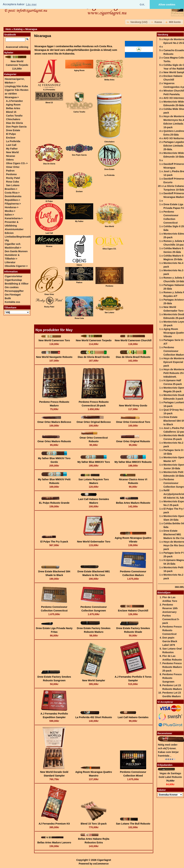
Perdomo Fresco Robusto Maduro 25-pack (172, 667)
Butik (8, 298)
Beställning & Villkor (17, 284)
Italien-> (9, 215)
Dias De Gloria (15, 123)
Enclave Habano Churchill (133, 611)
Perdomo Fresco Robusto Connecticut (172, 630)
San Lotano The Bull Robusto (133, 824)
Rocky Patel (13, 178)
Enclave (11, 138)
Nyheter (9, 53)
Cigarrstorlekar (13, 276)
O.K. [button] (142, 5)
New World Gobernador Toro (94, 542)
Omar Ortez (13, 167)
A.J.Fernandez (14, 101)
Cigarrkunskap (13, 280)
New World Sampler (94, 680)
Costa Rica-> (12, 193)
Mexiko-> (10, 211)
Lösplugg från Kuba (16, 86)
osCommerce (101, 864)
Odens (10, 160)
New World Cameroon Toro (54, 340)
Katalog (18, 29)
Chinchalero (13, 119)
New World (12, 152)
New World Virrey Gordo (133, 406)
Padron (10, 171)
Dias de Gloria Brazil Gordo (94, 357)
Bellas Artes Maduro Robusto (133, 503)
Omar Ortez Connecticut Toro (133, 422)
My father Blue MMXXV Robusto (133, 462)
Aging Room (13, 105)
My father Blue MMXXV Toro (94, 462)
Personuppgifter (14, 291)
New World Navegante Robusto (54, 357)
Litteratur (10, 262)
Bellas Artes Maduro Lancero (54, 843)
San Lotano (13, 185)
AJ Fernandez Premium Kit (54, 824)
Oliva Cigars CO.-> (17, 163)
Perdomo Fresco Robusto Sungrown (172, 678)
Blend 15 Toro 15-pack (94, 824)
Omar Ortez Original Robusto (133, 441)
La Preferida (109, 175)
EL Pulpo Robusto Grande (54, 503)
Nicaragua (31, 29)
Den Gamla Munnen (16, 251)
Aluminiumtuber (14, 229)
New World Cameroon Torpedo (94, 340)
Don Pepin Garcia (16, 127)
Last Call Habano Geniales (133, 717)
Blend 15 (11, 112)
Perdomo (11, 174)
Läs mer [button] (31, 4)
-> (12, 97)
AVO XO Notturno (174, 138)
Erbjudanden (165, 765)
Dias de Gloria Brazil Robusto (133, 357)
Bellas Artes (13, 108)
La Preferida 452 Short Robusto (94, 717)
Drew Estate (13, 130)
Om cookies (12, 287)
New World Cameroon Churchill (133, 340)
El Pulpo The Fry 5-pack (54, 542)
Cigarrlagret (104, 860)
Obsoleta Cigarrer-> (16, 266)
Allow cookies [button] (167, 5)
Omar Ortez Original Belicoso (94, 422)
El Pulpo (11, 134)
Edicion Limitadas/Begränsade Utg (18, 237)
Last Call (11, 145)
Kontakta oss (12, 302)
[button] (138, 22)
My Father (12, 149)
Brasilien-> (11, 189)
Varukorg (163, 35)
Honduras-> (12, 207)
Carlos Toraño (14, 116)
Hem (8, 29)
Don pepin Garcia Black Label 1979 (170, 641)
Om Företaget (13, 295)
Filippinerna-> (13, 204)
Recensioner (165, 733)
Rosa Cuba (13, 182)
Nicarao (11, 156)
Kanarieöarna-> (14, 218)
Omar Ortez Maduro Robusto (54, 441)
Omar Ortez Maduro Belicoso (54, 422)
